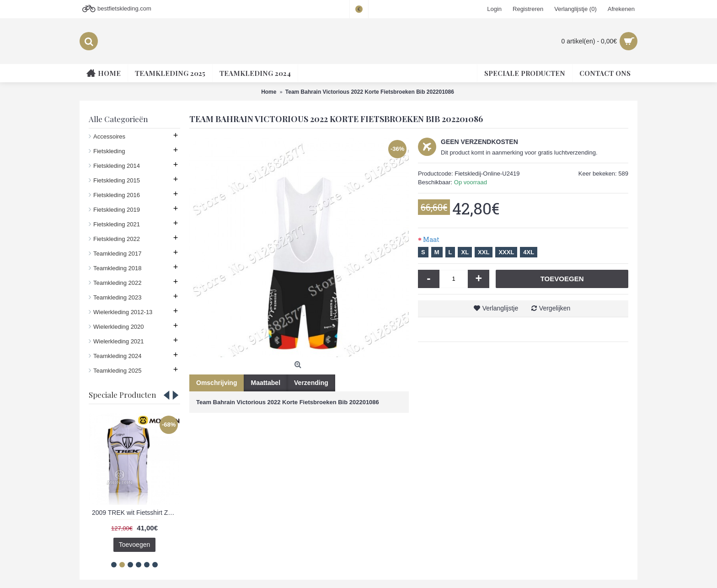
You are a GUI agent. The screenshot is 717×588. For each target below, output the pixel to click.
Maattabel (265, 383)
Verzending (311, 383)
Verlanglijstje (500, 308)
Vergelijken (555, 308)
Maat (431, 239)
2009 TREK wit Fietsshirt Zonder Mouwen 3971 (136, 513)
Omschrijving (217, 383)
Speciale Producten (123, 395)
